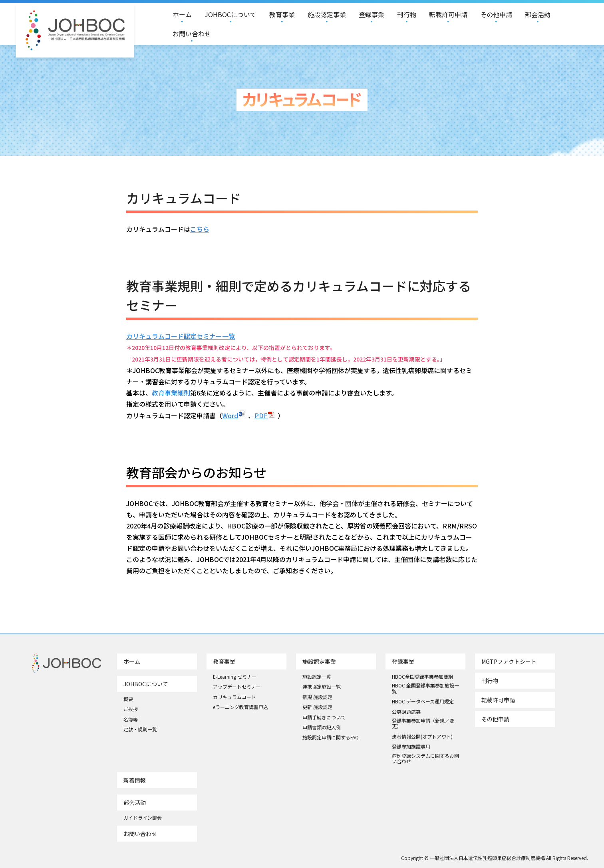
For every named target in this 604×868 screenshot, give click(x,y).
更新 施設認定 (317, 707)
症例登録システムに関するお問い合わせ (425, 759)
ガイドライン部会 (143, 818)
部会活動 (538, 14)
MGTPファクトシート (509, 661)
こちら (200, 229)
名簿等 (131, 719)
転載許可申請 (448, 14)
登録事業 (372, 14)
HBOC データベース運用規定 (423, 701)
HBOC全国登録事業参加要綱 (422, 677)
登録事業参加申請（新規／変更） (423, 724)
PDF (261, 415)
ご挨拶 (131, 709)
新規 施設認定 (317, 697)
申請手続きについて (324, 717)
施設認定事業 (327, 14)
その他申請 (496, 14)
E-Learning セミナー (235, 677)
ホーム (182, 14)
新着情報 (135, 780)
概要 (128, 699)
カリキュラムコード (234, 697)
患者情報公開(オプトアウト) (422, 737)
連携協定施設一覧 (322, 687)
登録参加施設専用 (411, 747)
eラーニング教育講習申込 (240, 707)
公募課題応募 (406, 712)
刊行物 (407, 14)
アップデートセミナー (237, 687)
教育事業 (282, 14)
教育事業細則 (171, 393)
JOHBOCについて (230, 14)
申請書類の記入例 (322, 727)
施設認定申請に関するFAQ (331, 737)
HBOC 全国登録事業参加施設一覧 (425, 688)
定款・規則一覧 (140, 729)
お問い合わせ (192, 34)
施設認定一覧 (317, 677)
